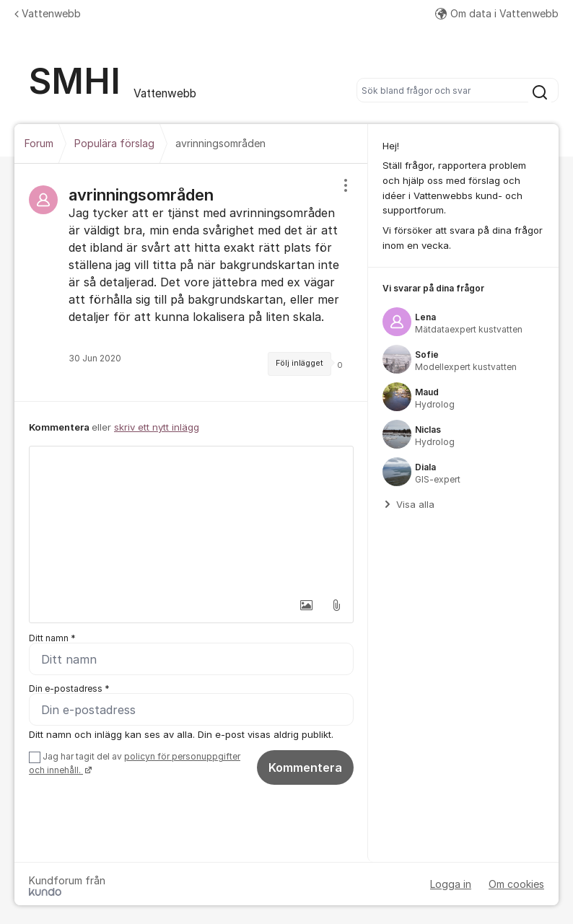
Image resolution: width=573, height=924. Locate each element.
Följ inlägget (299, 363)
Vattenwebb (48, 13)
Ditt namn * (52, 638)
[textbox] (191, 519)
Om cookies (516, 884)
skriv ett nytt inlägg (157, 427)
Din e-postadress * (69, 688)
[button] (306, 605)
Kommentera (305, 767)
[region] (191, 282)
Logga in (451, 884)
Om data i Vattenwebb (497, 13)
